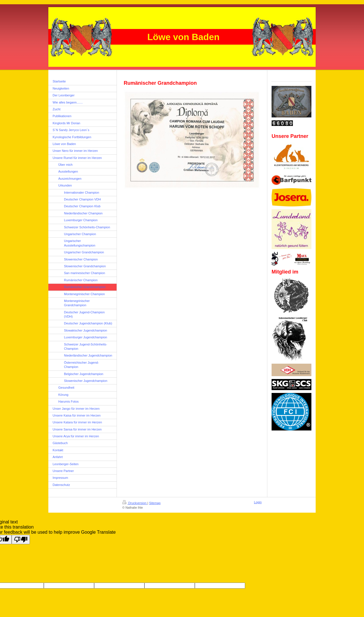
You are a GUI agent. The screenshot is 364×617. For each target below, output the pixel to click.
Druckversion (135, 503)
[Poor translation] (21, 540)
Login (258, 502)
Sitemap (155, 503)
